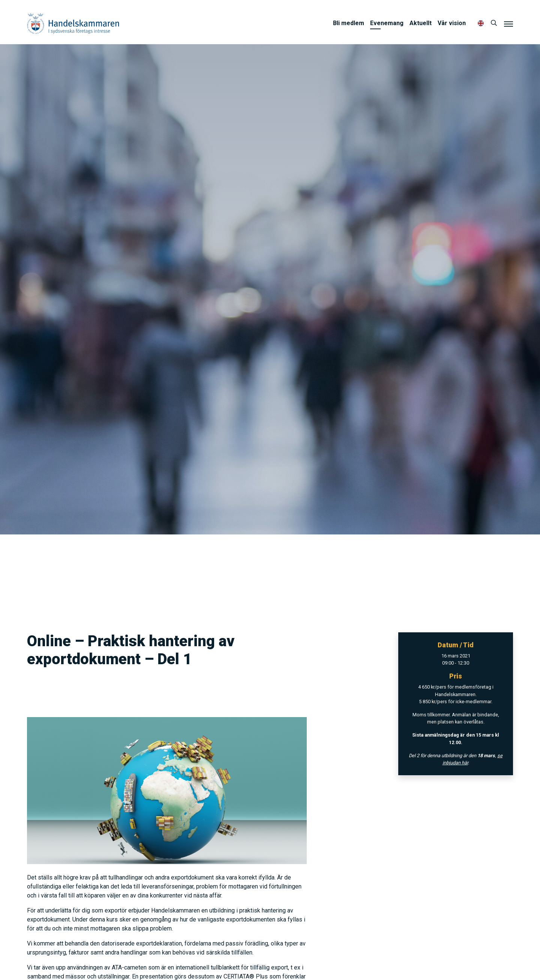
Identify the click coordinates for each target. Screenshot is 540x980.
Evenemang (387, 23)
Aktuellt (421, 23)
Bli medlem (349, 23)
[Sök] (494, 23)
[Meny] (508, 24)
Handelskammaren (73, 23)
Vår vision (452, 23)
